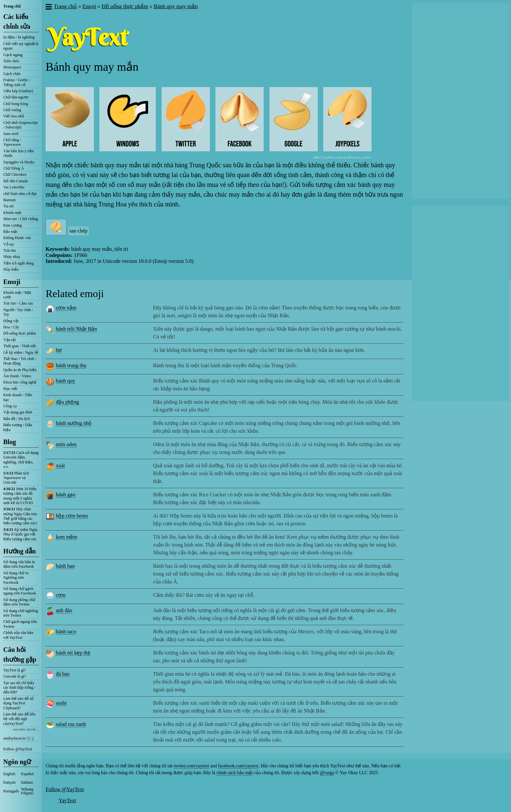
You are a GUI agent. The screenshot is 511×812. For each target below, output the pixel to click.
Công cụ (10, 406)
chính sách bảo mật (234, 773)
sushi (61, 703)
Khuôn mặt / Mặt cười (17, 295)
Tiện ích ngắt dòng (18, 263)
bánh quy (65, 381)
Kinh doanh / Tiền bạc (18, 397)
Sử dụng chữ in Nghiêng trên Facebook (16, 578)
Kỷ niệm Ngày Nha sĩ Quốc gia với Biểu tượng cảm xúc (21, 534)
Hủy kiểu (11, 269)
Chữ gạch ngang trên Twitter (20, 624)
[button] (48, 8)
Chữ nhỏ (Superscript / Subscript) (21, 125)
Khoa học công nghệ (20, 382)
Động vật (11, 321)
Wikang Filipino (27, 791)
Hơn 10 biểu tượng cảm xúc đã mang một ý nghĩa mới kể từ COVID (20, 496)
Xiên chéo (11, 61)
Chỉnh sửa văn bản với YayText (18, 635)
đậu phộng (67, 402)
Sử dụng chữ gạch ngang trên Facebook (20, 591)
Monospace (12, 67)
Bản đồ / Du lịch (17, 419)
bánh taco (66, 632)
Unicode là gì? (15, 676)
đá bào (63, 674)
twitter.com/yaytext (191, 766)
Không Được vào (17, 238)
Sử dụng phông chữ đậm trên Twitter (19, 602)
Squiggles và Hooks (19, 162)
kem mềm (66, 537)
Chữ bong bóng (16, 104)
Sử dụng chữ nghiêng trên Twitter (21, 613)
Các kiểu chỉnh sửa (17, 22)
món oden (66, 444)
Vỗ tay (9, 244)
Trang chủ (12, 6)
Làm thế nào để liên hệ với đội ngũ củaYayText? (19, 719)
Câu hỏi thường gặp (20, 654)
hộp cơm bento (72, 516)
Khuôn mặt (12, 213)
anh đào (64, 610)
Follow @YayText (18, 749)
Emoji (12, 282)
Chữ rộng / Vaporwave (12, 142)
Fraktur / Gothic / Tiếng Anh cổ (17, 82)
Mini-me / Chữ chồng (21, 219)
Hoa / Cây (11, 327)
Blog (10, 442)
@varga (327, 773)
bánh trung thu (71, 365)
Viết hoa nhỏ (14, 116)
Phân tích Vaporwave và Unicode (16, 478)
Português (11, 791)
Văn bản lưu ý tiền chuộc (19, 153)
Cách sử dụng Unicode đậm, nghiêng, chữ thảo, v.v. (21, 460)
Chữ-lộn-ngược (16, 97)
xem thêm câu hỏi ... (26, 729)
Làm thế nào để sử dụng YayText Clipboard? (18, 703)
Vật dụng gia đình (18, 412)
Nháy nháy (12, 257)
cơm (61, 595)
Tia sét (8, 206)
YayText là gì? (15, 670)
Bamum (9, 200)
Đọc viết (10, 389)
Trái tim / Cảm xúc (18, 303)
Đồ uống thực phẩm (20, 333)
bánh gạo (66, 495)
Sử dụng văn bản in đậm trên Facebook (19, 564)
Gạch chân (12, 74)
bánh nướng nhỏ (74, 423)
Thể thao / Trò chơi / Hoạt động (20, 361)
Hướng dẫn (20, 551)
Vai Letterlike (14, 187)
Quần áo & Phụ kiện (20, 370)
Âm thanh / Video (17, 376)
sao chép (79, 231)
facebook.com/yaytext (238, 766)
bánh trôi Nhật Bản (76, 329)
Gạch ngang (13, 55)
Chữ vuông (12, 110)
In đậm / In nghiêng (19, 37)
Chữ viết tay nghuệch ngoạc (21, 46)
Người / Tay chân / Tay (18, 312)
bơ (59, 350)
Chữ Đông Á (14, 168)
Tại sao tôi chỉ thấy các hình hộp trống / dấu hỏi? (19, 688)
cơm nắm (66, 308)
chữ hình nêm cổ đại (20, 194)
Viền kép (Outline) (18, 91)
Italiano (27, 782)
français (9, 782)
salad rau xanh (71, 724)
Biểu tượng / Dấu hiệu (18, 427)
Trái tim (10, 250)
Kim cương (13, 225)
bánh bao (65, 566)
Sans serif (11, 134)
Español (28, 774)
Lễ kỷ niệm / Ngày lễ (21, 353)
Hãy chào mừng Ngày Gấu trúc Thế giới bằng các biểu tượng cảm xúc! (20, 516)
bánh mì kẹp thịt (73, 653)
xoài (60, 466)
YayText (67, 800)
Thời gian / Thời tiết (20, 346)
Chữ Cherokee (15, 174)
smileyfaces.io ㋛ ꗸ (19, 738)
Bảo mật (10, 232)
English (9, 774)
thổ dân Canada (16, 181)
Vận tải (9, 340)
